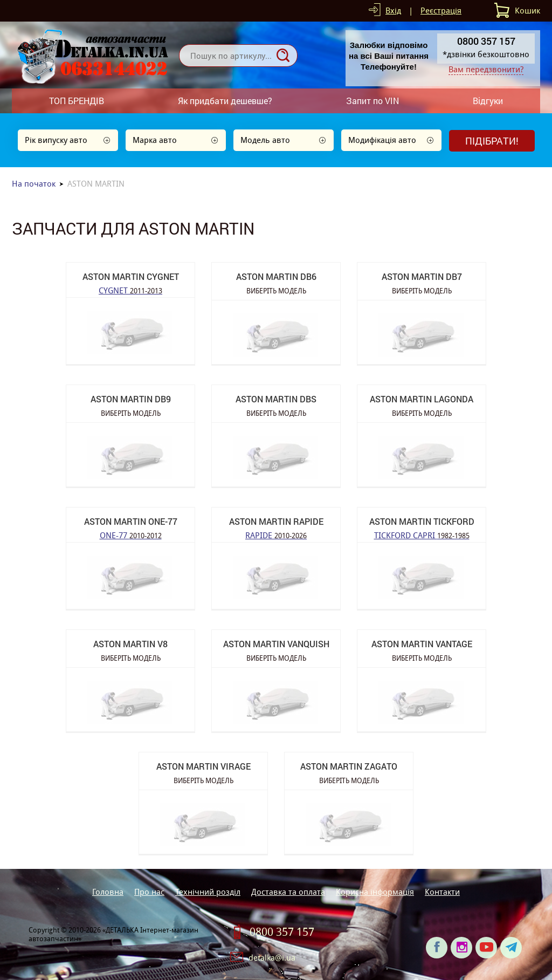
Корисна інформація (375, 892)
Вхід (393, 11)
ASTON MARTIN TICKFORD (422, 521)
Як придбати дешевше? (225, 101)
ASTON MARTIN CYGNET (131, 276)
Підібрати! (492, 141)
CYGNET (130, 290)
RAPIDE (276, 535)
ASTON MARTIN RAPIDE (276, 521)
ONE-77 (131, 535)
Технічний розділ (208, 892)
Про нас (149, 892)
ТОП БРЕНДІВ (77, 101)
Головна (108, 892)
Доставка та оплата (288, 892)
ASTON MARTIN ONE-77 (131, 521)
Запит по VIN (372, 101)
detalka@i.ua (272, 958)
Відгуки (488, 101)
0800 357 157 (282, 932)
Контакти (442, 892)
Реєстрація (441, 11)
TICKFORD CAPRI (422, 535)
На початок (34, 184)
